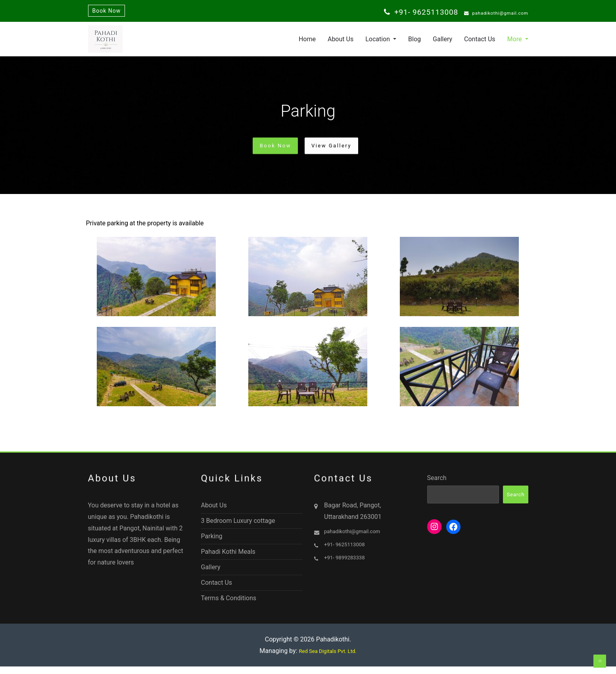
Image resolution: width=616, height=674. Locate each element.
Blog (415, 41)
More (515, 41)
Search (437, 483)
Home (307, 41)
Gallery (442, 41)
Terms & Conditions (229, 606)
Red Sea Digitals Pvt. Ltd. (328, 660)
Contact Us (480, 41)
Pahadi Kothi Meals (228, 558)
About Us (341, 41)
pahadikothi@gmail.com (489, 13)
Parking (212, 542)
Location (378, 41)
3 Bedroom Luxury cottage (238, 527)
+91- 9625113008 (406, 13)
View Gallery (336, 148)
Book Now (107, 12)
